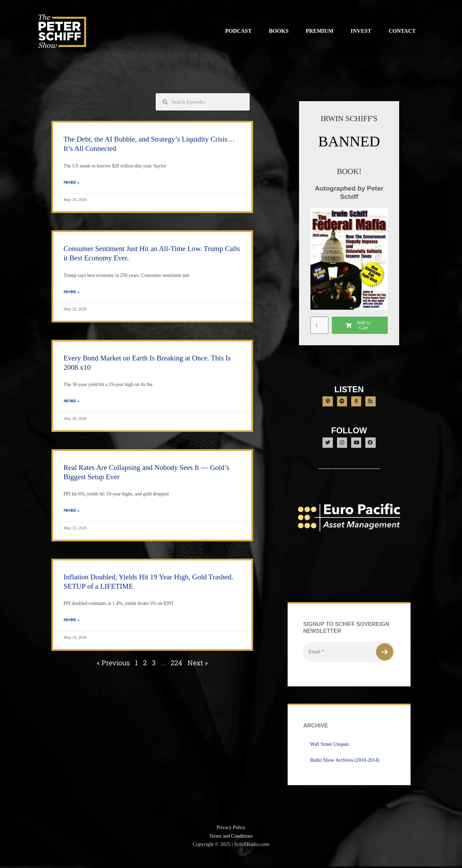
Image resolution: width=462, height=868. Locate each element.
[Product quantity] (320, 325)
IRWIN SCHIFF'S (349, 118)
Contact (402, 31)
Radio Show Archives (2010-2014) (346, 767)
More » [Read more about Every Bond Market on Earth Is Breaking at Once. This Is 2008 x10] (71, 402)
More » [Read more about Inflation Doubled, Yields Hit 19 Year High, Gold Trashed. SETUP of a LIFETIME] (71, 621)
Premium (320, 31)
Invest (361, 31)
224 (176, 664)
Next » (198, 664)
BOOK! (349, 171)
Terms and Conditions (231, 843)
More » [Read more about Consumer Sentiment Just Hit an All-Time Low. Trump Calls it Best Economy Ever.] (71, 292)
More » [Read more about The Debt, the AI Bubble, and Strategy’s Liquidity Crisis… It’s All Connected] (71, 183)
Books (279, 31)
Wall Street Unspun (330, 751)
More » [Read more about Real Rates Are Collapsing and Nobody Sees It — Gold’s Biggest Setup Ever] (71, 512)
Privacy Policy (231, 834)
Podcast (238, 31)
